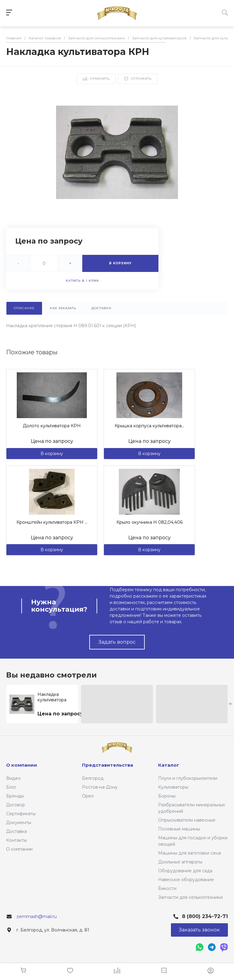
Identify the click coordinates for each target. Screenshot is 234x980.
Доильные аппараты (180, 862)
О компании (19, 849)
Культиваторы (173, 787)
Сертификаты (21, 814)
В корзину (52, 454)
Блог (11, 787)
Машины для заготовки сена (190, 853)
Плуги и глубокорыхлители (188, 778)
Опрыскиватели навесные (187, 820)
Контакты (16, 840)
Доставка (16, 831)
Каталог (169, 765)
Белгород (93, 778)
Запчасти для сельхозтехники (190, 897)
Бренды (15, 796)
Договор (16, 805)
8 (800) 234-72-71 (205, 916)
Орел (88, 796)
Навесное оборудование (186, 880)
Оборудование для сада (185, 871)
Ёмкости (167, 888)
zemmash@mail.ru (37, 917)
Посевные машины (179, 829)
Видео (13, 778)
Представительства (108, 765)
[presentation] (230, 704)
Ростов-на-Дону (100, 787)
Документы (19, 823)
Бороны (167, 796)
